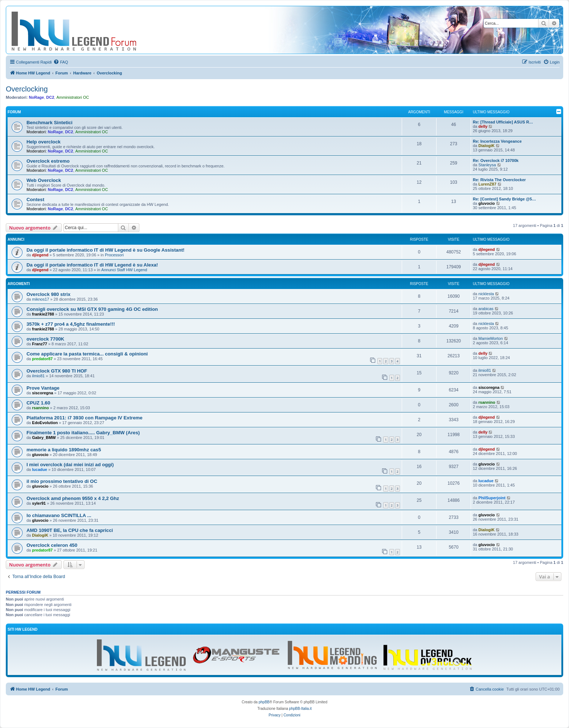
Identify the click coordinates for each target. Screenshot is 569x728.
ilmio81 (38, 376)
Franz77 (40, 344)
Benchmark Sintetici (50, 123)
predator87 (42, 359)
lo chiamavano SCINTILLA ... (59, 515)
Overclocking (27, 89)
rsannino (40, 408)
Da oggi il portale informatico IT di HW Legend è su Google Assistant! (105, 250)
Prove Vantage (43, 388)
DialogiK (486, 146)
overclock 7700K (45, 339)
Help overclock (44, 142)
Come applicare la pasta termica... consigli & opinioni (87, 354)
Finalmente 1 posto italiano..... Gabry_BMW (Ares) (83, 433)
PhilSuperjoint (492, 498)
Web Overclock (44, 180)
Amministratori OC (73, 97)
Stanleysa (487, 165)
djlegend (40, 255)
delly (483, 126)
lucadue (40, 469)
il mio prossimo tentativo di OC (62, 481)
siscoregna (42, 393)
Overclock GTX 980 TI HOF (57, 371)
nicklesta (486, 294)
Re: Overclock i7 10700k (496, 160)
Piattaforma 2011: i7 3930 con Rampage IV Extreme (85, 418)
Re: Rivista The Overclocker (499, 180)
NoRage (37, 97)
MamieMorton (490, 338)
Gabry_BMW (44, 438)
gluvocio (486, 203)
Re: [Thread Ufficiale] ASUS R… (503, 122)
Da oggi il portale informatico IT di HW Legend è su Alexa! (92, 265)
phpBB (264, 702)
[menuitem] (61, 62)
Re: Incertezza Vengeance (497, 141)
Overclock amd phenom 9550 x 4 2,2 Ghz (73, 498)
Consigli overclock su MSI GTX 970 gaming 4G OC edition (92, 309)
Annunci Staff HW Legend (124, 270)
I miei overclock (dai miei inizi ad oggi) (70, 465)
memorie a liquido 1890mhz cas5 (64, 450)
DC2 (50, 97)
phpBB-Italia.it (300, 709)
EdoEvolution (45, 423)
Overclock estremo (48, 161)
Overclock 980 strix (48, 294)
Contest (35, 200)
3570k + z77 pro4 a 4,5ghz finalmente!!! (71, 324)
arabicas (486, 309)
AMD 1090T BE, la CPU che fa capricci (70, 530)
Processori (114, 255)
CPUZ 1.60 (38, 403)
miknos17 (40, 299)
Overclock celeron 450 (52, 545)
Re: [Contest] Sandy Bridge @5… (504, 199)
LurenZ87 (487, 184)
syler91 (39, 503)
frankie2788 (43, 314)
